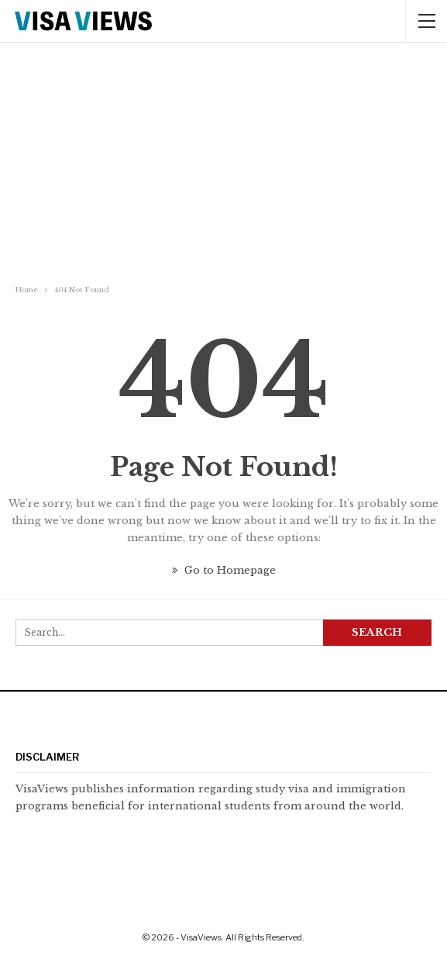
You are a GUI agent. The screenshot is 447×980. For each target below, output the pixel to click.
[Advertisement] (223, 165)
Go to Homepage (224, 570)
